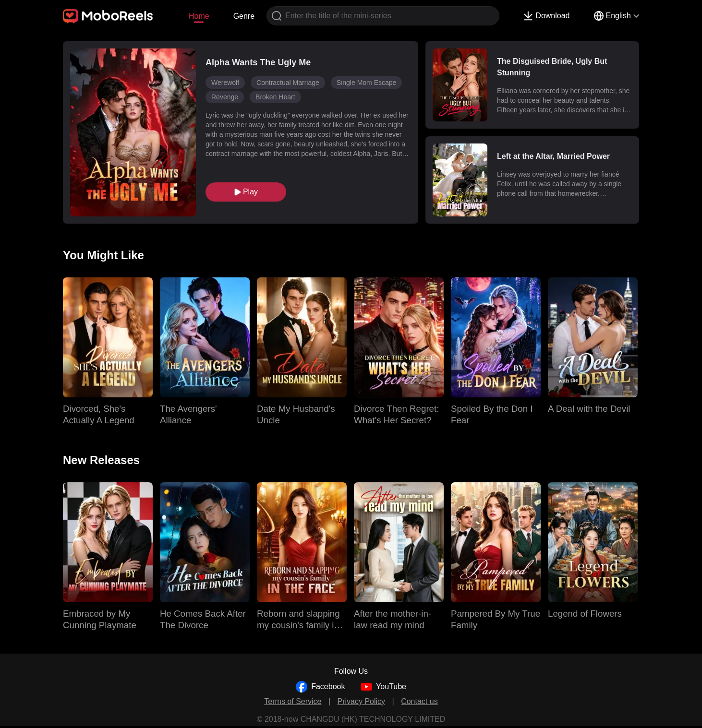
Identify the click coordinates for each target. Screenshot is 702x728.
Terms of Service (293, 701)
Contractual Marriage (288, 83)
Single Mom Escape (367, 83)
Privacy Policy (362, 701)
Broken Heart (275, 97)
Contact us (419, 701)
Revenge (225, 97)
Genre (244, 16)
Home (199, 16)
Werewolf (225, 83)
